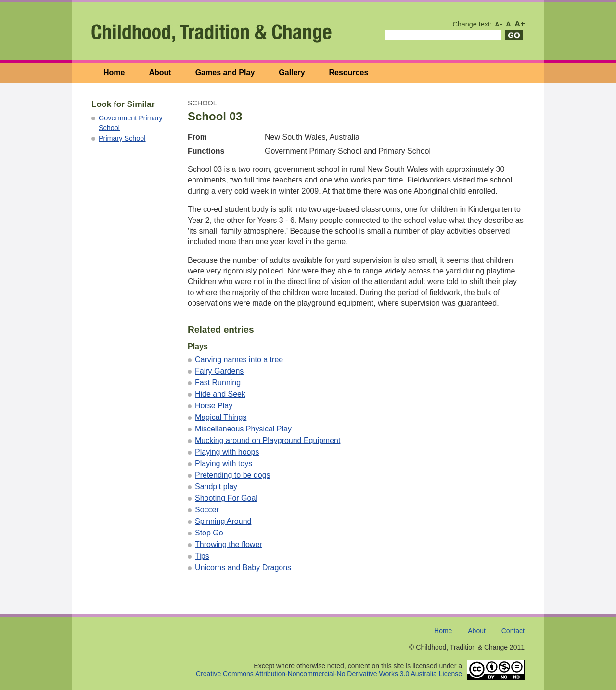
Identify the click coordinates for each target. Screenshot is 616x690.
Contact (513, 631)
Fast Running (218, 383)
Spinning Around (223, 521)
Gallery (292, 72)
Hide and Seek (220, 394)
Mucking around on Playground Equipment (268, 440)
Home (114, 72)
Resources (349, 72)
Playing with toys (224, 463)
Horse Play (214, 406)
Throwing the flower (229, 544)
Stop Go (209, 533)
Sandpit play (216, 487)
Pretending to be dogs (233, 475)
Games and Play (225, 72)
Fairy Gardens (219, 371)
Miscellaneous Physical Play (243, 429)
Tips (202, 556)
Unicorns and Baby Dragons (243, 567)
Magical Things (221, 417)
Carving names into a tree (239, 359)
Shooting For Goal (226, 498)
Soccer (207, 510)
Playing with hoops (227, 452)
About (160, 72)
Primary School (122, 138)
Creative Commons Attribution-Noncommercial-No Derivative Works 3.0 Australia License (329, 674)
